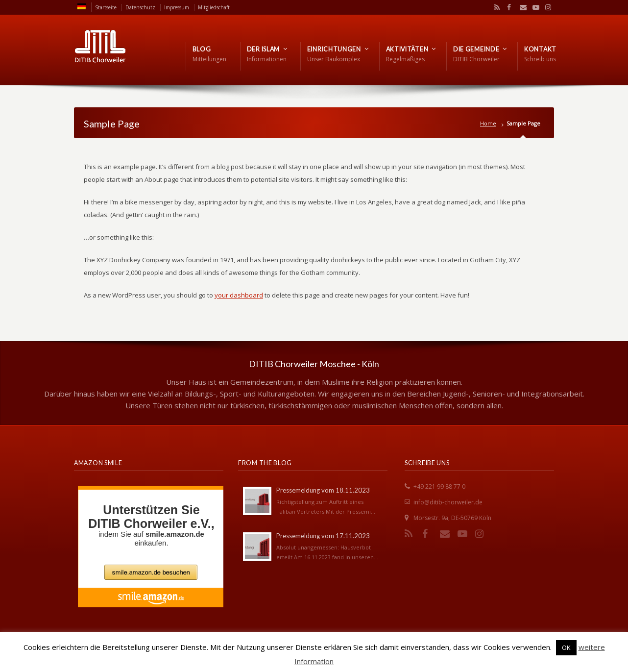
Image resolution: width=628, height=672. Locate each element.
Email (521, 7)
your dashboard (239, 295)
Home (488, 123)
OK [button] (566, 647)
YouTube (533, 7)
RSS (495, 7)
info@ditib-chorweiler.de (448, 502)
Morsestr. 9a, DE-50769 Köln (452, 518)
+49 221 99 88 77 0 (439, 486)
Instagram (546, 7)
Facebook (508, 7)
